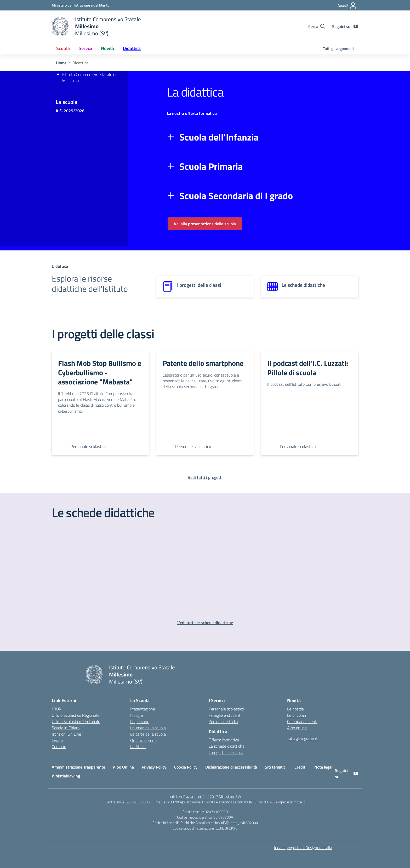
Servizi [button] (85, 48)
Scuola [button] (63, 48)
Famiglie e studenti (225, 715)
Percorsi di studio (223, 721)
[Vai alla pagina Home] (61, 63)
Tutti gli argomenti (338, 49)
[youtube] (356, 26)
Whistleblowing (66, 776)
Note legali (324, 767)
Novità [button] (107, 48)
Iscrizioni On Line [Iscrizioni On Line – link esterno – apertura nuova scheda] (66, 734)
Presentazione (143, 709)
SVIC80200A (223, 817)
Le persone (140, 721)
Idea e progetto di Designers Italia (303, 848)
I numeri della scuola (148, 728)
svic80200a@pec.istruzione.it (282, 802)
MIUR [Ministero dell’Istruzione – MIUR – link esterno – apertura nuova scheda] (57, 709)
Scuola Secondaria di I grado (236, 196)
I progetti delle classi (226, 752)
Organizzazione (143, 740)
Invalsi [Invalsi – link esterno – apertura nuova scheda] (57, 740)
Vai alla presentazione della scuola (205, 224)
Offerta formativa (224, 740)
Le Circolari (297, 715)
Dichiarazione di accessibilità (231, 767)
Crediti (300, 767)
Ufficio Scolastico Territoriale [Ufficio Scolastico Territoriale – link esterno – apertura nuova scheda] (76, 721)
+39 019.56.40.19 (136, 802)
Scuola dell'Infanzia (219, 137)
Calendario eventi (302, 721)
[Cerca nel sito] (317, 26)
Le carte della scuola (148, 734)
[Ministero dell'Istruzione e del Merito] (81, 5)
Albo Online (123, 767)
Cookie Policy (186, 767)
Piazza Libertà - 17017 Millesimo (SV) (212, 796)
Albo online (297, 728)
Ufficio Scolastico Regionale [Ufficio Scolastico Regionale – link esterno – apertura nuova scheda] (76, 715)
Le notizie (295, 709)
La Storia (138, 747)
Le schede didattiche (227, 746)
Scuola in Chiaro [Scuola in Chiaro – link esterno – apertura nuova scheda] (66, 728)
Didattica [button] (132, 48)
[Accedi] (347, 5)
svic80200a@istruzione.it (184, 802)
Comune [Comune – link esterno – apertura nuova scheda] (59, 747)
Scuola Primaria (211, 166)
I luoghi (136, 715)
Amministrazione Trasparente (78, 767)
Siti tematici (276, 767)
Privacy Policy (154, 767)
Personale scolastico (226, 709)
